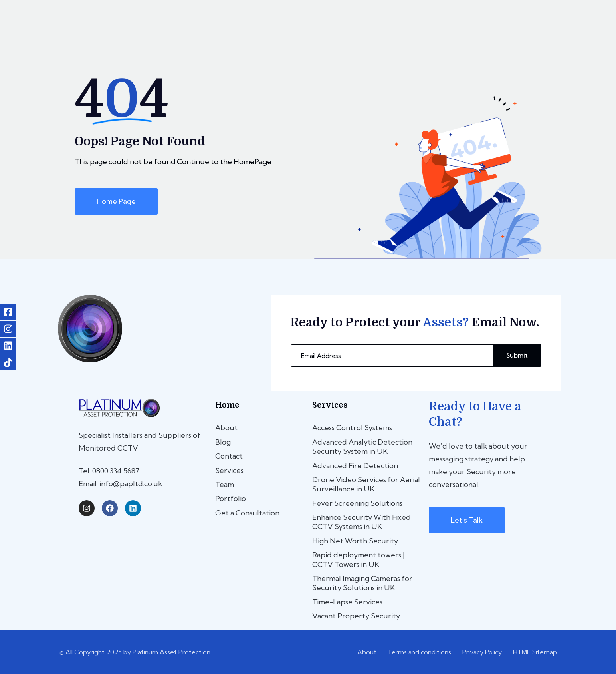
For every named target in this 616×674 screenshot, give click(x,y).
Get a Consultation (247, 513)
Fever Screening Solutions (357, 503)
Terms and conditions (419, 652)
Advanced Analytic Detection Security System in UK (362, 447)
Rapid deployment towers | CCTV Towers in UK (359, 559)
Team (225, 484)
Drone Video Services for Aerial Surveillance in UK (366, 484)
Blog (223, 442)
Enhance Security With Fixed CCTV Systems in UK (361, 522)
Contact (229, 456)
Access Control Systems (352, 428)
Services (229, 470)
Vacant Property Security (356, 616)
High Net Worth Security (355, 541)
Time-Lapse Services (347, 602)
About (226, 428)
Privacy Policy (482, 652)
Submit (517, 355)
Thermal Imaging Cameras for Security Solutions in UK (362, 583)
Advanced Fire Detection (355, 466)
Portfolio (231, 498)
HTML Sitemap (535, 652)
